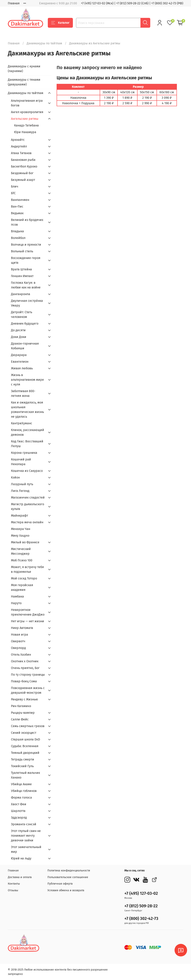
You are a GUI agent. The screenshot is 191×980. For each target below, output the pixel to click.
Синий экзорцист (24, 733)
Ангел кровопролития (27, 112)
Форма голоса (21, 797)
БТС (13, 193)
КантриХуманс (22, 423)
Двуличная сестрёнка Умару (27, 303)
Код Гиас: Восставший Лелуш (27, 444)
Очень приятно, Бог (25, 668)
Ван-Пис (17, 206)
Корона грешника (24, 453)
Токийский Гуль (22, 766)
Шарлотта (18, 811)
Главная (14, 3)
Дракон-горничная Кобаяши (25, 346)
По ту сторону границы (28, 675)
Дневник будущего (25, 323)
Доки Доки (19, 337)
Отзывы (13, 890)
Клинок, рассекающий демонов (28, 432)
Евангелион (20, 362)
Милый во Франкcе (25, 542)
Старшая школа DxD (25, 739)
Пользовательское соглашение (68, 877)
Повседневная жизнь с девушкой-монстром (28, 690)
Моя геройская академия (22, 587)
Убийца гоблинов (24, 791)
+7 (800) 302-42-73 (141, 919)
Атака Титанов (21, 153)
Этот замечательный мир (26, 849)
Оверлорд (18, 648)
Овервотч (18, 641)
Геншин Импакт (22, 276)
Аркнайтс (18, 140)
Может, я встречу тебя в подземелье (27, 569)
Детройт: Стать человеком (22, 314)
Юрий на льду (21, 858)
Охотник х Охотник (25, 661)
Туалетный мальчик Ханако (25, 775)
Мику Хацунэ (20, 536)
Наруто (16, 603)
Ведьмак (17, 213)
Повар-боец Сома (24, 681)
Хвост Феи (19, 804)
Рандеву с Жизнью (24, 699)
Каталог (60, 23)
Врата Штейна (21, 269)
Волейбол (18, 238)
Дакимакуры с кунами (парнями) (24, 69)
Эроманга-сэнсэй (24, 824)
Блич (15, 186)
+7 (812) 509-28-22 (141, 906)
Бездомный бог (22, 173)
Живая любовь (22, 368)
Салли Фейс (20, 719)
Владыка (17, 231)
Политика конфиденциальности (69, 871)
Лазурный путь (22, 484)
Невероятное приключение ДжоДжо (28, 612)
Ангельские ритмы (25, 119)
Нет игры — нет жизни (28, 621)
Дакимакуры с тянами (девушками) (24, 82)
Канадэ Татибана (26, 125)
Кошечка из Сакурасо (27, 471)
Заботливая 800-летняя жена (23, 393)
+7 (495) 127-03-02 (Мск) (97, 3)
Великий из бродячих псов (27, 222)
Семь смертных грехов (28, 726)
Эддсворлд (19, 818)
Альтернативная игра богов (27, 103)
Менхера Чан (21, 529)
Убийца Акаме (21, 784)
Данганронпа (21, 294)
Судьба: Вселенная (25, 746)
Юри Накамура (25, 132)
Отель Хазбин (21, 655)
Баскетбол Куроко (24, 166)
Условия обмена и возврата (66, 890)
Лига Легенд (20, 491)
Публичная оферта (60, 884)
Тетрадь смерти (23, 759)
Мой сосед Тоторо (24, 578)
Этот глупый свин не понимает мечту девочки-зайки (26, 836)
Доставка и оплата (20, 877)
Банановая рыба (23, 160)
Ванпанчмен (20, 200)
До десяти (18, 330)
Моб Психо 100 (22, 560)
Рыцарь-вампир (23, 713)
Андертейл (19, 146)
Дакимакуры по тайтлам (44, 43)
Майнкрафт (19, 516)
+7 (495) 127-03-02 (141, 894)
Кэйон (15, 477)
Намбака (17, 596)
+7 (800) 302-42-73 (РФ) (167, 3)
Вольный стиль (22, 251)
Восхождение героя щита (26, 260)
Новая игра (19, 635)
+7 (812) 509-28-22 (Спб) (132, 3)
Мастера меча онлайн (27, 522)
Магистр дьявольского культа (28, 506)
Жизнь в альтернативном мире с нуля (27, 380)
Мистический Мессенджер (21, 551)
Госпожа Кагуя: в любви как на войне (26, 285)
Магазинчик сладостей (28, 497)
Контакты (14, 884)
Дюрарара (19, 355)
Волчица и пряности (26, 245)
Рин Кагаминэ (21, 706)
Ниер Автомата (22, 628)
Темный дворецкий (25, 753)
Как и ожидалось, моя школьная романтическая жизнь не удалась (27, 409)
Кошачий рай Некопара (21, 462)
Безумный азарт (23, 180)
